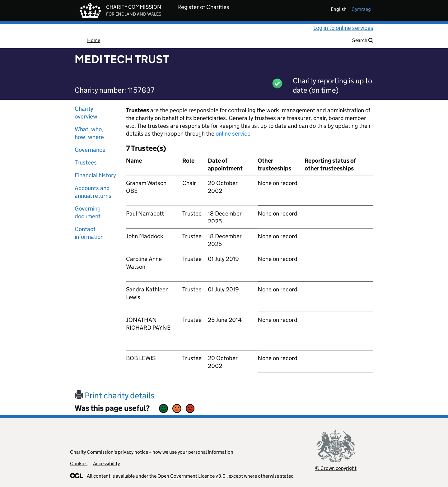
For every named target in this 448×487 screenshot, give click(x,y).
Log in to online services (343, 28)
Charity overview (86, 113)
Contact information (89, 233)
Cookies (79, 464)
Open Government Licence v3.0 (191, 476)
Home (94, 40)
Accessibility (106, 464)
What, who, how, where (89, 133)
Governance (90, 150)
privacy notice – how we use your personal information (176, 452)
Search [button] (363, 40)
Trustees (86, 162)
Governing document (88, 212)
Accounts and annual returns (93, 192)
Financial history (95, 175)
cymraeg (361, 9)
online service (233, 134)
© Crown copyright (336, 468)
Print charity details (114, 395)
